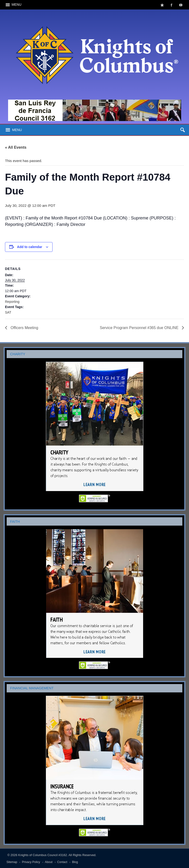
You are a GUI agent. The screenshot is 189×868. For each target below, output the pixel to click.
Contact (62, 862)
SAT (8, 312)
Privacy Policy (31, 862)
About (49, 862)
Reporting (12, 302)
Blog (75, 862)
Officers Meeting (24, 328)
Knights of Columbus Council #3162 (43, 855)
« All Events (16, 147)
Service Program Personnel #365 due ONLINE (140, 328)
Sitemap (12, 862)
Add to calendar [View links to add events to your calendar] (30, 247)
